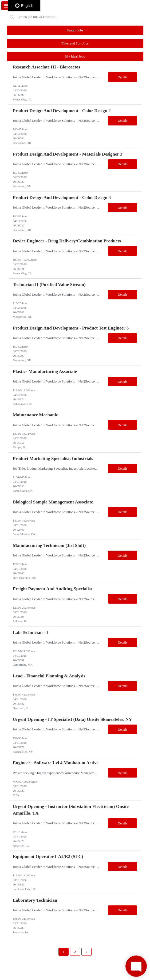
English (24, 6)
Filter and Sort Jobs (75, 43)
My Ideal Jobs (75, 56)
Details (123, 77)
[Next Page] (86, 952)
